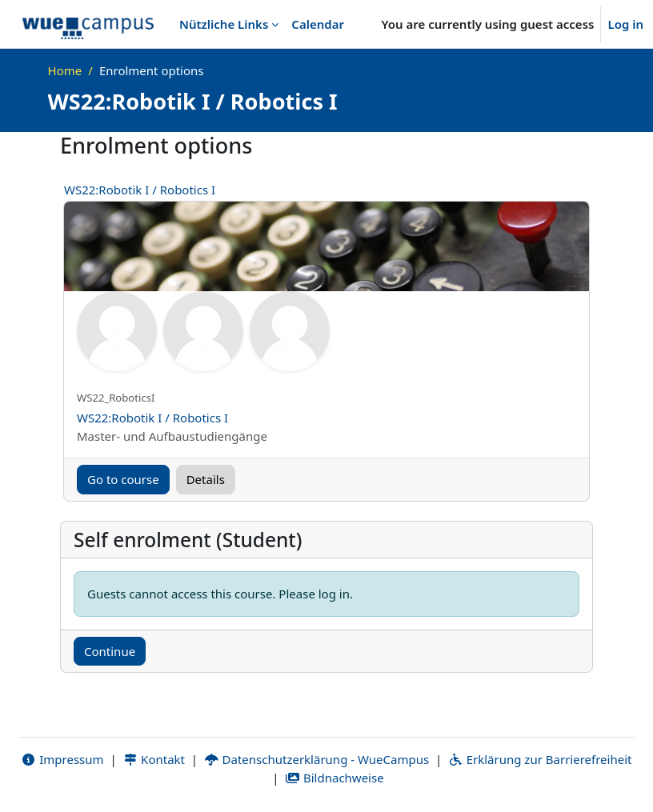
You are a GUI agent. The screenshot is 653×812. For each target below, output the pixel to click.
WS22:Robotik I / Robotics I (140, 190)
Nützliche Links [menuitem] (224, 24)
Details (206, 479)
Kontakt (154, 759)
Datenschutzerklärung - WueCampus (316, 759)
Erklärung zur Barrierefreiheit (540, 759)
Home (65, 70)
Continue (110, 651)
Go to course (123, 479)
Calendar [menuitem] (318, 24)
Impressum (63, 759)
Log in (625, 24)
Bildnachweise (334, 778)
